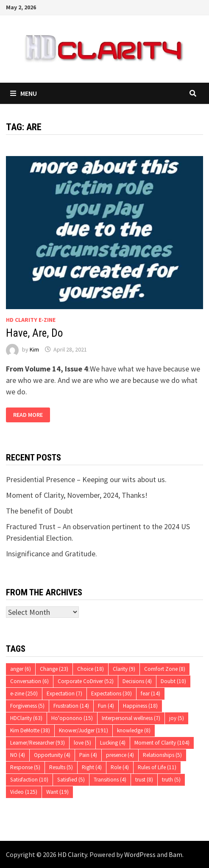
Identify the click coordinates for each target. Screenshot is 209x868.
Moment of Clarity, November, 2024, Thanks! (77, 495)
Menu (24, 93)
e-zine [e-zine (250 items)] (24, 694)
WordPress (140, 854)
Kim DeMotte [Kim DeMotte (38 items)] (30, 730)
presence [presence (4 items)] (120, 755)
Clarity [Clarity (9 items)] (124, 669)
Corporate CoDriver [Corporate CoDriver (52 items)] (86, 681)
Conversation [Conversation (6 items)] (29, 681)
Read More (28, 415)
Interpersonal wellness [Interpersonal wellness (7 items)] (131, 718)
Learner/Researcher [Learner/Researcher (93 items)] (38, 743)
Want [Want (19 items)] (57, 792)
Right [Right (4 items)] (92, 767)
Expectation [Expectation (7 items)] (64, 694)
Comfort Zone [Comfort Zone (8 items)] (165, 669)
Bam (176, 854)
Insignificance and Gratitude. (52, 554)
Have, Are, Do (34, 333)
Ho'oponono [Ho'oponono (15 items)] (72, 718)
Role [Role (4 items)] (120, 767)
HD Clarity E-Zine (31, 320)
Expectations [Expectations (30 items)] (111, 694)
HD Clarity (72, 854)
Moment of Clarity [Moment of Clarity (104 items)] (162, 743)
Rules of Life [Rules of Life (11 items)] (157, 767)
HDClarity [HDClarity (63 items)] (26, 718)
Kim (34, 349)
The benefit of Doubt (39, 511)
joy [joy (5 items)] (177, 718)
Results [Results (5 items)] (61, 767)
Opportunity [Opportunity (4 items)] (52, 755)
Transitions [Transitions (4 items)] (110, 780)
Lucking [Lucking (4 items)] (113, 743)
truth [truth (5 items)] (171, 780)
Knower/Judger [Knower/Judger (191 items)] (84, 730)
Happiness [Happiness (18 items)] (140, 706)
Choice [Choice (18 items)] (91, 669)
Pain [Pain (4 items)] (88, 755)
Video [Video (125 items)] (24, 792)
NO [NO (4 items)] (18, 755)
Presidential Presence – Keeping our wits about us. (86, 479)
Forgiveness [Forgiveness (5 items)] (27, 706)
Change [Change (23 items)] (54, 669)
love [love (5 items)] (82, 743)
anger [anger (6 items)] (21, 669)
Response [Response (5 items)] (25, 767)
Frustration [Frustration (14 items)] (71, 706)
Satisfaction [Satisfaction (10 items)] (29, 780)
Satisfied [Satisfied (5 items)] (71, 780)
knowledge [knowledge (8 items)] (134, 730)
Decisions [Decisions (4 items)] (137, 681)
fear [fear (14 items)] (150, 694)
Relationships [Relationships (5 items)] (162, 755)
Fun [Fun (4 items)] (106, 706)
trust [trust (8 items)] (144, 780)
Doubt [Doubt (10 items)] (173, 681)
